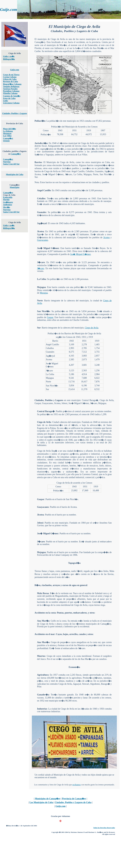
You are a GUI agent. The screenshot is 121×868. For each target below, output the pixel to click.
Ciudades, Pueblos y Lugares (15, 113)
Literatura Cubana (11, 103)
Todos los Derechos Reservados (104, 828)
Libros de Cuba (10, 79)
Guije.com (15, 70)
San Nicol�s (43, 311)
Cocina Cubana (10, 77)
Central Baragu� (46, 411)
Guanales (42, 212)
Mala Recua (43, 593)
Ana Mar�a (43, 621)
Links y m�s (9, 56)
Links (5, 101)
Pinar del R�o (9, 129)
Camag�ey (8, 138)
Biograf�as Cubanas (12, 84)
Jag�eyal (42, 223)
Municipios (15, 187)
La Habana (8, 131)
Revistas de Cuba (10, 81)
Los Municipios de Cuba (41, 802)
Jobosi (40, 523)
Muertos (41, 656)
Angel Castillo (44, 190)
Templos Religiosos (11, 86)
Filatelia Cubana (10, 93)
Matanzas (7, 133)
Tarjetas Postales (10, 89)
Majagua (41, 287)
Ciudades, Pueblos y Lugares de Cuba (73, 802)
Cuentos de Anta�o (12, 96)
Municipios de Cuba (15, 174)
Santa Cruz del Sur (11, 164)
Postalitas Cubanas (11, 91)
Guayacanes (42, 240)
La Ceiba (41, 279)
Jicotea (40, 231)
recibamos (77, 785)
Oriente (6, 141)
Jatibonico (7, 205)
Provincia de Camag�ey (74, 799)
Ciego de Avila (92, 328)
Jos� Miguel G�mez (48, 248)
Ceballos (41, 198)
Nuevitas (7, 162)
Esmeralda (8, 197)
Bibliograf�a (9, 59)
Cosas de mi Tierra (11, 75)
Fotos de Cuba (9, 98)
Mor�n (6, 207)
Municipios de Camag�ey (48, 799)
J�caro (41, 262)
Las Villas (7, 136)
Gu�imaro (8, 202)
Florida (6, 200)
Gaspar (50, 317)
